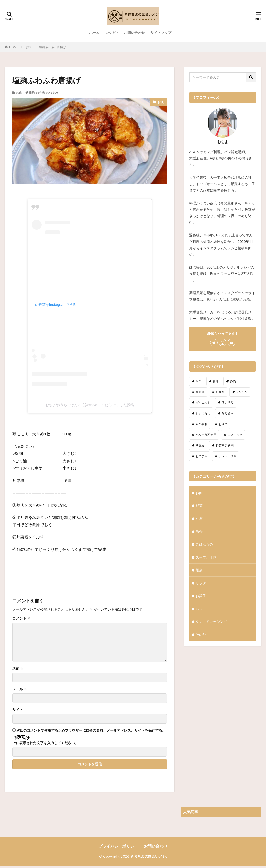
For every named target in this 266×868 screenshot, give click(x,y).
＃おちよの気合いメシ (148, 856)
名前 (18, 669)
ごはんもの (204, 544)
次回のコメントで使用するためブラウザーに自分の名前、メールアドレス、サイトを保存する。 (91, 730)
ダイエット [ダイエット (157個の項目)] (203, 403)
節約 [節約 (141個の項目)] (233, 381)
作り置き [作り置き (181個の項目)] (228, 413)
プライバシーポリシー (118, 846)
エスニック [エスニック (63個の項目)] (235, 435)
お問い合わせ (134, 33)
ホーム (94, 33)
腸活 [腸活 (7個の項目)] (216, 381)
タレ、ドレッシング (211, 622)
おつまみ (52, 93)
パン (199, 609)
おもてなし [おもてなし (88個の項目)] (203, 413)
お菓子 (201, 596)
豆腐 (199, 518)
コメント (21, 618)
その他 (201, 634)
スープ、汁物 (206, 557)
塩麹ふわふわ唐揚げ (53, 47)
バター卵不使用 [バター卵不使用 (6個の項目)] (206, 435)
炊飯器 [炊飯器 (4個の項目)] (200, 392)
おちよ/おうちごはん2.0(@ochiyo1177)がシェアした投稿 (90, 405)
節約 (32, 93)
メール (20, 689)
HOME (14, 47)
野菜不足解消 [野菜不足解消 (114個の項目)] (225, 445)
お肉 (29, 47)
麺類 (199, 570)
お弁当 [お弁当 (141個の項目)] (220, 392)
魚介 (199, 531)
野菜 (199, 506)
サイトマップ (161, 33)
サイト (18, 710)
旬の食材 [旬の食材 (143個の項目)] (202, 424)
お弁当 (40, 93)
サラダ (201, 583)
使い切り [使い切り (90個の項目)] (228, 403)
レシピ (111, 33)
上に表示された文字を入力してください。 (45, 743)
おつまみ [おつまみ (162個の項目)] (202, 456)
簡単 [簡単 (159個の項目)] (199, 381)
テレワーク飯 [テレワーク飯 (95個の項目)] (228, 456)
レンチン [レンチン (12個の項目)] (242, 392)
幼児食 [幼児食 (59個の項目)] (200, 445)
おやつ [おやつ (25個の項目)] (223, 424)
